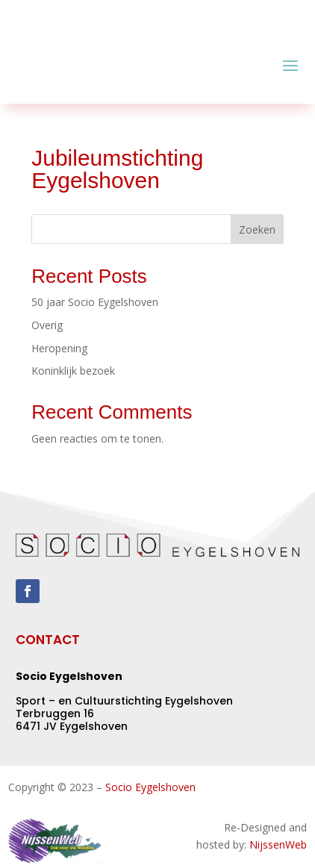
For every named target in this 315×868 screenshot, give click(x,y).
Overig (47, 325)
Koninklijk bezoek (73, 371)
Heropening (59, 348)
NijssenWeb (278, 844)
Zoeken (257, 230)
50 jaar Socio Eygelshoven (95, 302)
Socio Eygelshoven (150, 787)
